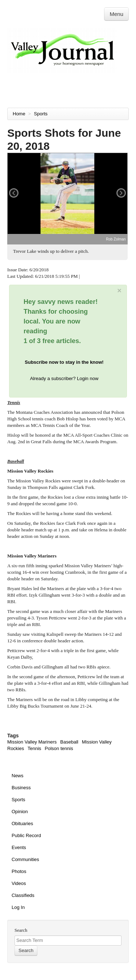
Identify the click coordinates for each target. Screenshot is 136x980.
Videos (19, 883)
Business (21, 788)
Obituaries (22, 823)
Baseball (69, 742)
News (18, 776)
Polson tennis (59, 748)
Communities (25, 859)
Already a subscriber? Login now (64, 378)
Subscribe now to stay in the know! (64, 362)
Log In (18, 907)
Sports (42, 114)
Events (19, 847)
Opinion (20, 812)
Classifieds (23, 895)
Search (21, 930)
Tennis (34, 748)
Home (19, 114)
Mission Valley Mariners (32, 742)
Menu (116, 14)
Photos (19, 871)
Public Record (26, 835)
